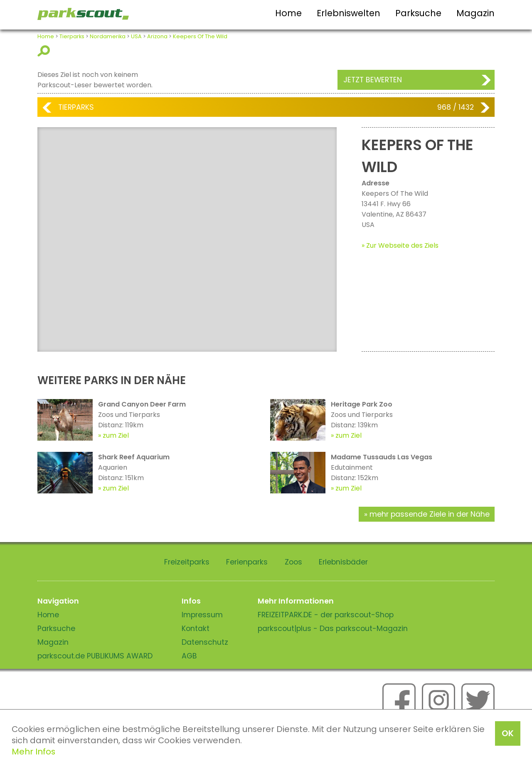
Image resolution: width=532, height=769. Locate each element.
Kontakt (196, 629)
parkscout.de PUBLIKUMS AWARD (95, 656)
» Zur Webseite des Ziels (400, 245)
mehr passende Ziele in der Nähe (430, 514)
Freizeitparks (187, 562)
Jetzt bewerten (373, 80)
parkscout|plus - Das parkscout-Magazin (333, 629)
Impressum (202, 615)
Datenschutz (205, 642)
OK (508, 733)
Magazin (475, 13)
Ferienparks (247, 562)
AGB (189, 656)
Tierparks (72, 36)
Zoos (293, 562)
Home (288, 13)
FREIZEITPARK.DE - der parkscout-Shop (326, 615)
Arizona (157, 36)
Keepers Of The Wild (200, 36)
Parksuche (418, 13)
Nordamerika (108, 36)
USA (136, 36)
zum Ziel (116, 435)
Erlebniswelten (349, 13)
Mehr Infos (33, 752)
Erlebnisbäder (343, 562)
